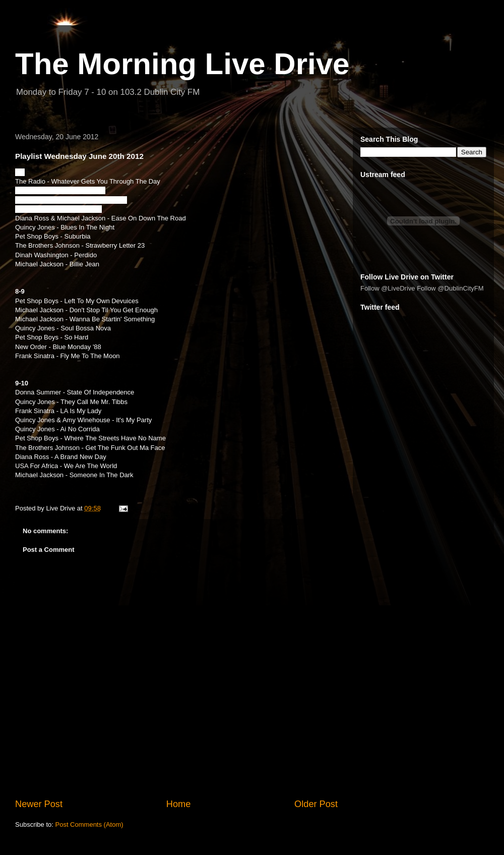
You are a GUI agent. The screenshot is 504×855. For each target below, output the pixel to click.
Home (179, 804)
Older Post (316, 804)
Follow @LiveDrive (388, 288)
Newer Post (39, 804)
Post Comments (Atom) (89, 824)
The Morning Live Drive (182, 64)
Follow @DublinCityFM (450, 288)
